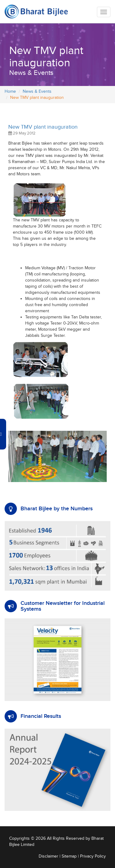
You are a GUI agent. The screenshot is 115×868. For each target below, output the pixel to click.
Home (10, 91)
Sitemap (69, 856)
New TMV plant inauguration (43, 127)
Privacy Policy (93, 856)
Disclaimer (48, 856)
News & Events (37, 91)
